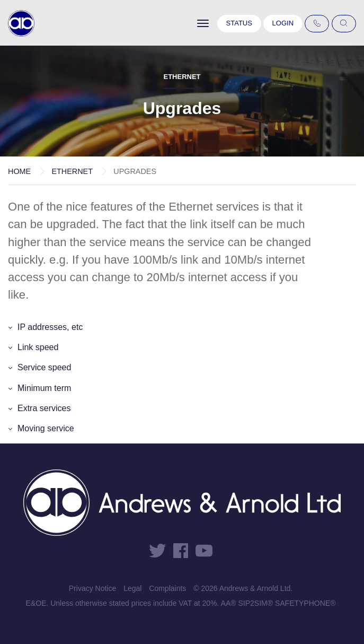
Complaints (167, 588)
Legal (132, 588)
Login (283, 23)
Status (239, 23)
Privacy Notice (92, 588)
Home (19, 171)
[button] (182, 327)
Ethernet (72, 171)
